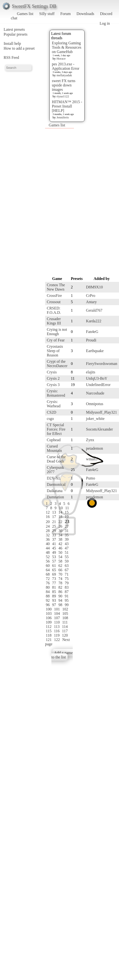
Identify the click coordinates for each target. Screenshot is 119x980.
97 (54, 605)
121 (49, 640)
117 (65, 631)
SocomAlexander (99, 429)
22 (60, 522)
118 (49, 635)
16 (48, 517)
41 (54, 544)
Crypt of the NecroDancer (57, 364)
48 (48, 552)
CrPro (91, 296)
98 (60, 605)
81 (54, 587)
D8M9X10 (94, 287)
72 (48, 579)
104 (57, 613)
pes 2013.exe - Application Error (66, 66)
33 (54, 535)
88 (48, 596)
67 (67, 570)
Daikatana (55, 491)
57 (54, 561)
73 (54, 579)
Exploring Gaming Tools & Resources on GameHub (67, 47)
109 (49, 622)
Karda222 (94, 321)
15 (67, 512)
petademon (95, 448)
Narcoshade (95, 393)
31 (67, 531)
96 (48, 605)
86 (60, 592)
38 (60, 539)
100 (49, 609)
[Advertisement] (55, 202)
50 (60, 552)
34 (60, 535)
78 (60, 583)
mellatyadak (64, 75)
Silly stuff (47, 14)
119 (57, 635)
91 (67, 596)
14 (60, 512)
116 (57, 631)
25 (54, 526)
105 (65, 613)
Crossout (54, 302)
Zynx (90, 440)
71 (67, 574)
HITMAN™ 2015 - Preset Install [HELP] (67, 106)
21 (54, 522)
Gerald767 (94, 310)
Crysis (52, 372)
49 (54, 552)
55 (67, 557)
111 (65, 622)
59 (67, 561)
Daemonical (56, 484)
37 (54, 539)
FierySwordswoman (102, 364)
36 (48, 539)
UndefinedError (98, 385)
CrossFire (54, 296)
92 (48, 600)
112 (49, 627)
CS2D (52, 412)
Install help (12, 43)
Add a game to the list (62, 655)
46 (60, 548)
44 (48, 548)
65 (54, 570)
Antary (91, 302)
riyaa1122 (63, 96)
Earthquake (95, 351)
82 (60, 587)
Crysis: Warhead (54, 404)
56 (48, 561)
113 (57, 627)
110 (57, 622)
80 (48, 587)
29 (54, 531)
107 (57, 618)
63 (67, 566)
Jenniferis (63, 117)
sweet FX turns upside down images (64, 85)
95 (67, 600)
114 (65, 627)
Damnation (55, 497)
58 (60, 561)
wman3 (92, 459)
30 (60, 531)
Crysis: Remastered (56, 393)
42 (60, 544)
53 (54, 557)
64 (48, 570)
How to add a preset (19, 48)
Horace (61, 58)
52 (48, 557)
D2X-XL (54, 478)
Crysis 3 (53, 385)
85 (54, 592)
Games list (25, 14)
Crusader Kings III (54, 321)
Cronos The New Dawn (56, 287)
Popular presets (16, 34)
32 (48, 535)
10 (61, 508)
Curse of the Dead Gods (56, 459)
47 (67, 548)
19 (67, 517)
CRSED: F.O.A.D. (54, 310)
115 (49, 631)
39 (67, 539)
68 (48, 574)
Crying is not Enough (57, 332)
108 (65, 618)
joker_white (95, 419)
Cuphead (54, 440)
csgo (50, 419)
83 (67, 587)
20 (48, 522)
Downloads (85, 14)
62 (60, 566)
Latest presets (14, 29)
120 (65, 635)
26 (60, 526)
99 (67, 605)
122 (57, 640)
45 (54, 548)
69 (54, 574)
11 (67, 508)
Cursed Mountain (54, 448)
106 (49, 618)
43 (67, 544)
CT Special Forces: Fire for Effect (56, 429)
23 (67, 521)
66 (60, 570)
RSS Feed (11, 58)
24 (48, 526)
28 (48, 531)
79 (67, 583)
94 (60, 600)
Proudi (91, 340)
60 (48, 566)
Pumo (91, 478)
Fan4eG (92, 332)
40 (48, 544)
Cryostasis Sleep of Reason (55, 351)
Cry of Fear (56, 340)
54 (60, 557)
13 (54, 512)
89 (54, 596)
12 (48, 512)
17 (54, 517)
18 (60, 517)
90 (60, 596)
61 (54, 566)
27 (67, 526)
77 (54, 583)
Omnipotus (95, 404)
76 (48, 583)
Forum (66, 14)
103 (49, 613)
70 (60, 574)
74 (60, 579)
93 (54, 600)
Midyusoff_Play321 (102, 412)
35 (67, 535)
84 (48, 592)
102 (65, 609)
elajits (91, 372)
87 (67, 592)
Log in (105, 23)
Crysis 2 (53, 378)
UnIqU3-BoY (97, 378)
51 (67, 552)
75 (67, 579)
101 (57, 609)
